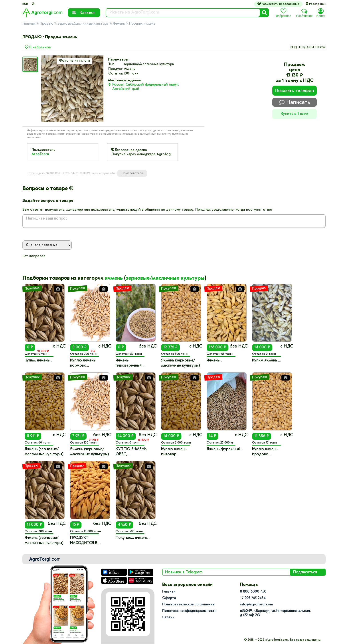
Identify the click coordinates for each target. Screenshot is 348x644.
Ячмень (119, 24)
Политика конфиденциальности (189, 611)
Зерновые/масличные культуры (83, 24)
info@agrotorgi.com (256, 605)
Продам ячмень (142, 24)
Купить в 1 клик (295, 114)
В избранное (38, 47)
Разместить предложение (278, 4)
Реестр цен (316, 4)
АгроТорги (40, 154)
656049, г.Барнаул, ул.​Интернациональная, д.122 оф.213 (275, 613)
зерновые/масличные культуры (165, 278)
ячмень (114, 278)
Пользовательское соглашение (188, 605)
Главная (29, 24)
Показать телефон (295, 91)
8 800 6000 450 (253, 592)
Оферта (169, 598)
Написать (295, 102)
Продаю (46, 24)
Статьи (168, 617)
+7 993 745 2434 (253, 598)
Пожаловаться (132, 173)
